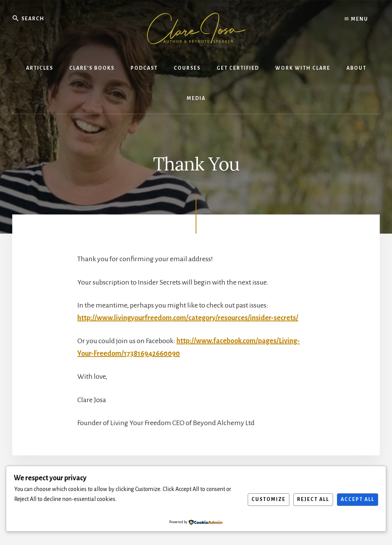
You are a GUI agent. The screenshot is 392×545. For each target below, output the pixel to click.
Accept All (358, 499)
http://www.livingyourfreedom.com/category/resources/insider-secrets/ (188, 318)
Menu (356, 19)
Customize (269, 499)
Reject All (313, 499)
